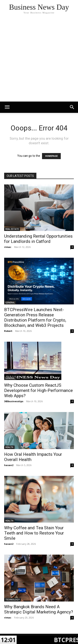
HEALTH (9, 447)
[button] (72, 107)
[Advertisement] (39, 60)
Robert (8, 331)
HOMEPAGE (51, 156)
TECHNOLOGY (12, 600)
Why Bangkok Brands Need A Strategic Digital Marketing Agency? (39, 609)
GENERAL (10, 303)
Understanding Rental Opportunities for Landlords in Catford (38, 239)
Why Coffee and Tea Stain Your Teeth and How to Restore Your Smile (34, 533)
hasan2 (9, 465)
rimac (8, 247)
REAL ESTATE (12, 229)
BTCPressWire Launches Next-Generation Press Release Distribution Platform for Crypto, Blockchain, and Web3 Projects (35, 317)
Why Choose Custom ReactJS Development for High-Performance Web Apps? (38, 390)
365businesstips (14, 401)
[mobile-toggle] (7, 107)
